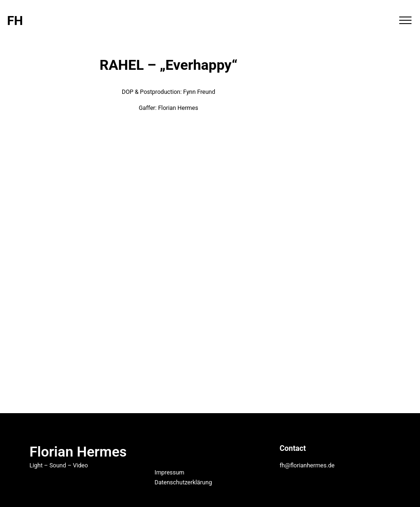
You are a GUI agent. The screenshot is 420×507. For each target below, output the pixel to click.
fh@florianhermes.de (307, 465)
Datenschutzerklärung (183, 482)
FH (15, 21)
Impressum (169, 472)
